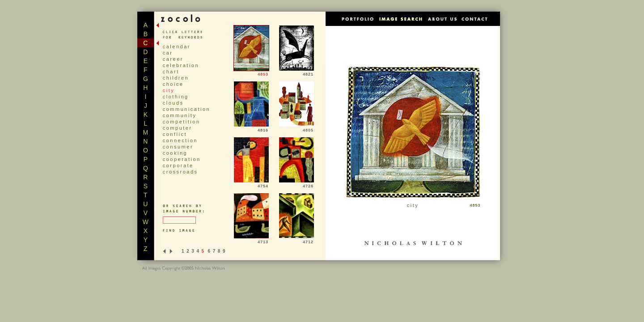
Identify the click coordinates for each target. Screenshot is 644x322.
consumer (178, 147)
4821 (297, 72)
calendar (177, 47)
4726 (297, 184)
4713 (251, 240)
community (180, 115)
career (173, 59)
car (168, 53)
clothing (176, 97)
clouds (173, 103)
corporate (178, 165)
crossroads (180, 172)
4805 (297, 128)
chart (171, 72)
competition (182, 122)
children (176, 78)
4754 (251, 184)
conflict (175, 134)
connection (180, 140)
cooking (175, 153)
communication (186, 109)
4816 (251, 128)
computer (178, 128)
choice (173, 84)
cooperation (182, 159)
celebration (181, 65)
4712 (297, 240)
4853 (251, 72)
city (169, 90)
